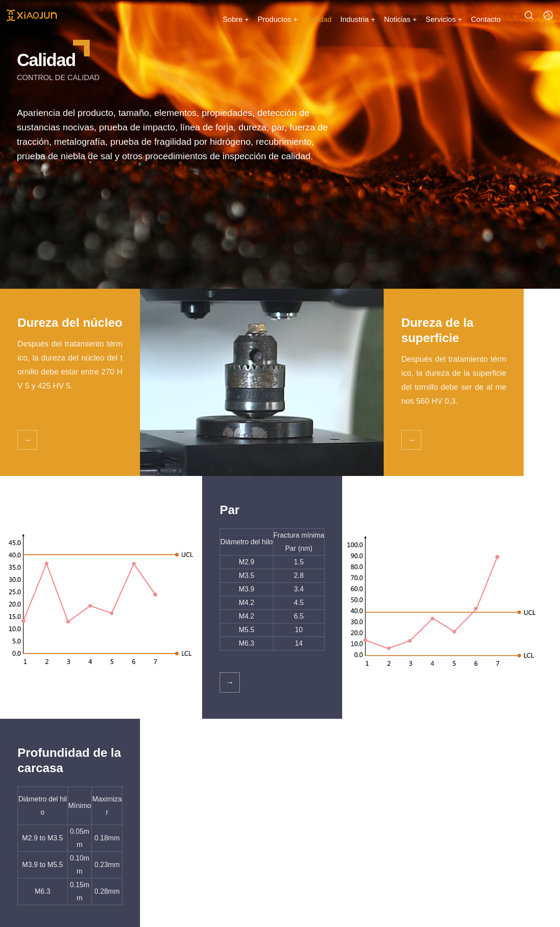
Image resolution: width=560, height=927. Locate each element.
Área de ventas (221, 839)
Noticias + (387, 19)
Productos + (265, 19)
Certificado (270, 839)
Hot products (118, 775)
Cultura (265, 821)
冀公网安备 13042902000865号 (500, 913)
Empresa (268, 804)
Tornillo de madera (44, 839)
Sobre (266, 775)
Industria (211, 856)
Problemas (214, 804)
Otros (25, 856)
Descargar (214, 821)
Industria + (345, 19)
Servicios (215, 775)
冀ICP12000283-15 (409, 913)
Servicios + (431, 19)
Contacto (473, 19)
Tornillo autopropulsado (51, 804)
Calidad (306, 19)
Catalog (31, 775)
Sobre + (223, 19)
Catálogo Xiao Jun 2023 (365, 838)
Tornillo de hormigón (46, 821)
